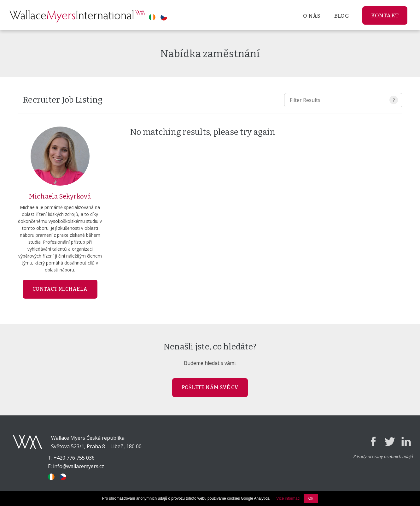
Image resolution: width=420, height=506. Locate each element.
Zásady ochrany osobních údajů (383, 456)
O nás (312, 16)
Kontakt (385, 16)
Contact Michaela (60, 289)
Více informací (288, 498)
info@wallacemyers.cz (79, 466)
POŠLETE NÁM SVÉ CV (210, 387)
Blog (342, 16)
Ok (311, 498)
